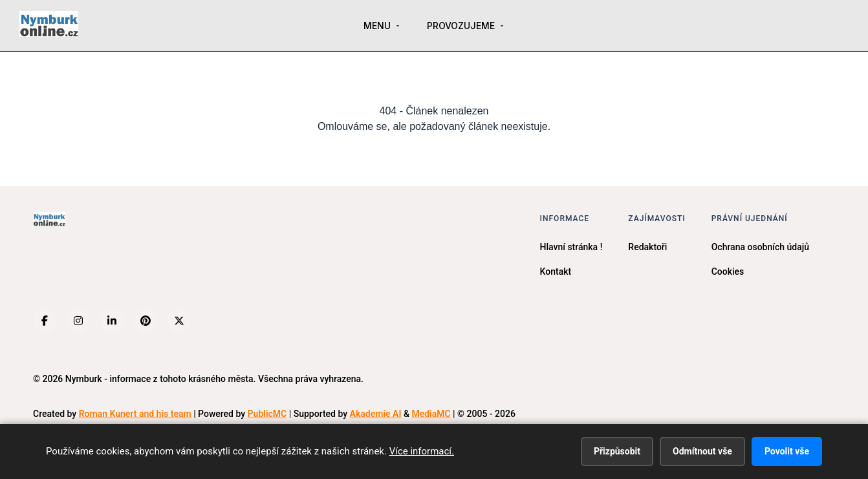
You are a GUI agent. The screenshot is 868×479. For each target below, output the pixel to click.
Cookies (728, 271)
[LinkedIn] (112, 321)
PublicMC (267, 414)
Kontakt (556, 271)
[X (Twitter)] (179, 321)
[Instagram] (78, 321)
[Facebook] (45, 321)
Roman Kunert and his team (135, 414)
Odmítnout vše (702, 451)
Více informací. (422, 451)
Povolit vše (787, 451)
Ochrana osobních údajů (760, 247)
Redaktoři (647, 247)
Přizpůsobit (617, 451)
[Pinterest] (146, 321)
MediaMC (431, 414)
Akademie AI (376, 414)
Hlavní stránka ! (571, 247)
